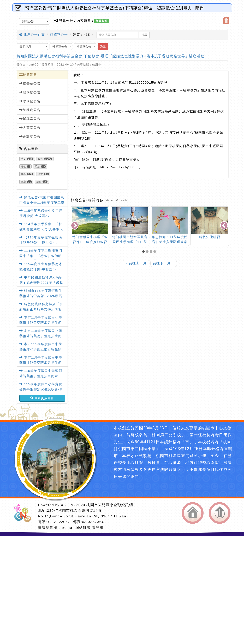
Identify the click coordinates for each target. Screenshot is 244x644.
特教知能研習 (210, 237)
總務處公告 (30, 110)
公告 (41, 159)
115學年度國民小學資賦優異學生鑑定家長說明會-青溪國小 (41, 389)
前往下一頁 (164, 263)
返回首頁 (193, 513)
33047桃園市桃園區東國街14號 (74, 510)
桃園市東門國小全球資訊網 (110, 505)
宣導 (23, 174)
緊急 (37, 166)
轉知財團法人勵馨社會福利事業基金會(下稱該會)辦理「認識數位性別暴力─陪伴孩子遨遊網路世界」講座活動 (111, 56)
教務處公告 (30, 92)
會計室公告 (30, 136)
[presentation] (75, 226)
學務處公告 (30, 101)
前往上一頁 (136, 263)
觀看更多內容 (42, 398)
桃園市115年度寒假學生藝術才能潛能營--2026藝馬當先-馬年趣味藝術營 (41, 296)
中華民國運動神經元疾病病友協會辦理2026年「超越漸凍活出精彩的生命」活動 (41, 283)
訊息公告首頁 (32, 35)
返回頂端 (220, 513)
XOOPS (68, 505)
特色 (23, 166)
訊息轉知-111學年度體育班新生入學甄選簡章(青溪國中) (170, 242)
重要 (23, 159)
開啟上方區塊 (226, 21)
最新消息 (28, 75)
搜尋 (144, 35)
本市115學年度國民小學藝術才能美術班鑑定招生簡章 (41, 336)
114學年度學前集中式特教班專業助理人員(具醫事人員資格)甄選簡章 (41, 229)
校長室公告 (30, 83)
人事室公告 (30, 128)
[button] (144, 252)
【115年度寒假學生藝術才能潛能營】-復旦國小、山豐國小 (41, 243)
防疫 (23, 182)
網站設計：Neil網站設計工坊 (24, 514)
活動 (39, 182)
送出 (103, 47)
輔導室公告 (59, 35)
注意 (41, 174)
